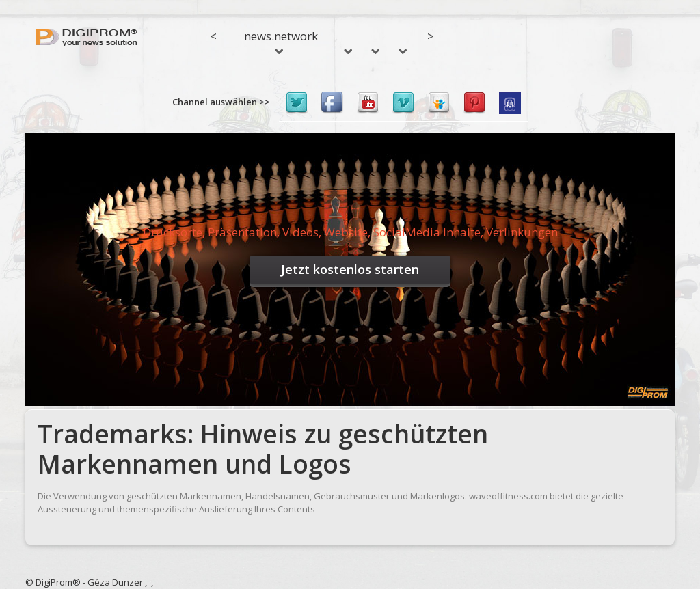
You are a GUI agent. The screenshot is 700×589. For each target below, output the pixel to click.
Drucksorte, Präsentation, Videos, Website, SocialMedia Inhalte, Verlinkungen (350, 232)
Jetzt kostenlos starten (350, 269)
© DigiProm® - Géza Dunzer (84, 582)
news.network (281, 41)
